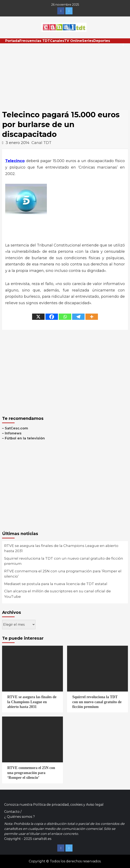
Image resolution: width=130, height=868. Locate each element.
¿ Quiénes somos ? (19, 817)
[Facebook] (52, 317)
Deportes (102, 41)
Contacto (12, 812)
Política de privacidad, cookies (58, 805)
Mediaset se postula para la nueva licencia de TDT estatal (56, 584)
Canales (57, 41)
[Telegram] (78, 317)
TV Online (73, 41)
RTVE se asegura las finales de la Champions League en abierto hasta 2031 (61, 548)
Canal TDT (41, 143)
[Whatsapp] (65, 317)
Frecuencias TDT (35, 41)
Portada (12, 41)
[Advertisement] (65, 75)
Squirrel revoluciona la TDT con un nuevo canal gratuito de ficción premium (64, 561)
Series (88, 41)
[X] (38, 317)
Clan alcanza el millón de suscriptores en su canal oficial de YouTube (57, 594)
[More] (92, 317)
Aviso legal (95, 805)
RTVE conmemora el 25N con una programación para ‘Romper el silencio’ (63, 574)
